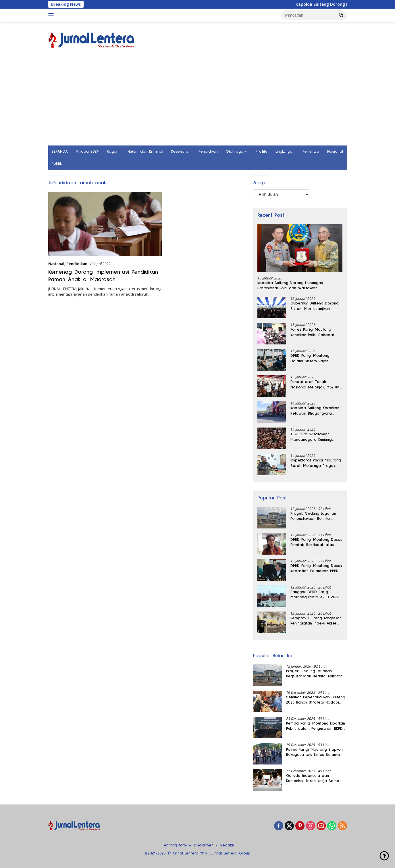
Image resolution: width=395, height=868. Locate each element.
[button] (341, 15)
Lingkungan (285, 152)
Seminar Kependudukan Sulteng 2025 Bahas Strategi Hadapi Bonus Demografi (316, 700)
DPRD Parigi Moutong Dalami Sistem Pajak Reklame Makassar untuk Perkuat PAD (313, 359)
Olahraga (235, 152)
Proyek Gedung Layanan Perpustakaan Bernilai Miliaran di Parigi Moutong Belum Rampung (315, 516)
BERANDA (60, 152)
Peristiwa (311, 152)
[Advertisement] (198, 102)
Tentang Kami (174, 845)
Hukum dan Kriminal (145, 152)
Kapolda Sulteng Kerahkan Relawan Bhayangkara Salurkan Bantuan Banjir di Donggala (315, 411)
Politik (57, 164)
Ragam (113, 152)
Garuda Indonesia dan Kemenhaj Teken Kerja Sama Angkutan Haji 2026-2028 (313, 779)
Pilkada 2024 (87, 152)
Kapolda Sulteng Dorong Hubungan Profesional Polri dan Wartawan (290, 285)
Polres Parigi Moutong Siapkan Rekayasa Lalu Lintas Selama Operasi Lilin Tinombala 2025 (314, 752)
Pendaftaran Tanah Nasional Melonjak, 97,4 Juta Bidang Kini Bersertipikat (316, 385)
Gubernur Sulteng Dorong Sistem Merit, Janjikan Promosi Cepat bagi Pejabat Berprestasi (314, 306)
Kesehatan (181, 152)
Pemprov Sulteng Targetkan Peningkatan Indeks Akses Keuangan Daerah (316, 621)
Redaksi (227, 845)
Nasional (335, 152)
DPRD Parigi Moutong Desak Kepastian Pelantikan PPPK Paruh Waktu (316, 569)
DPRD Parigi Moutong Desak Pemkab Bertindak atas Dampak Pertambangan (316, 543)
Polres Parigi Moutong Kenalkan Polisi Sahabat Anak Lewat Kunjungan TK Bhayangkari (314, 332)
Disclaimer (204, 845)
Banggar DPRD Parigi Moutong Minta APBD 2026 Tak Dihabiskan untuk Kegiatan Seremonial (315, 595)
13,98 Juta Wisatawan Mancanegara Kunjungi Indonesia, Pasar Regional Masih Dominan (315, 437)
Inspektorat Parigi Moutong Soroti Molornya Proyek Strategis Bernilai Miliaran (316, 463)
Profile (262, 152)
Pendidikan (208, 152)
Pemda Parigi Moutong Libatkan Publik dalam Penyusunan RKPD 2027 (316, 726)
